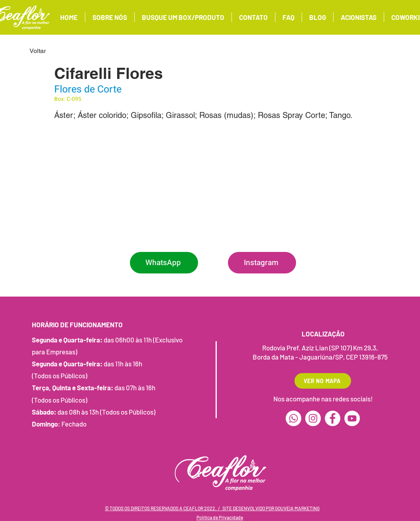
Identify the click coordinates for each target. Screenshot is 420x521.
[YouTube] (352, 418)
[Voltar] (56, 51)
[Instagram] (262, 263)
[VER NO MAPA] (323, 381)
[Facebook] (333, 418)
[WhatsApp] (164, 263)
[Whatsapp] (293, 418)
